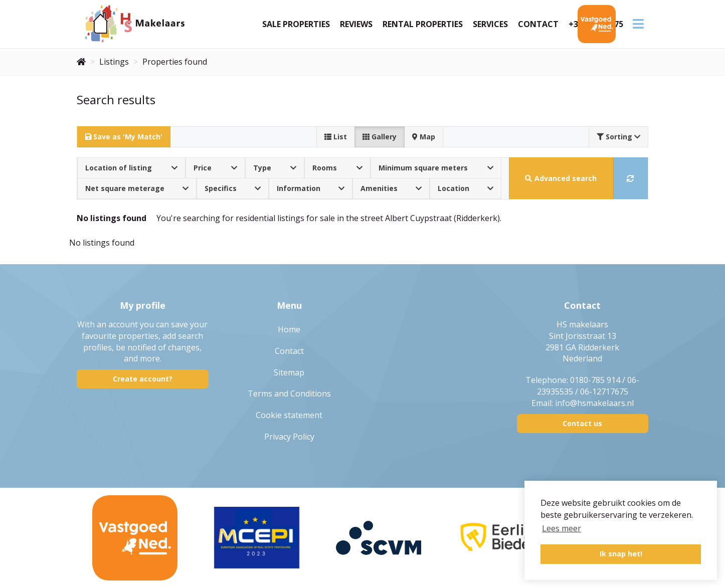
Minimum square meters (436, 168)
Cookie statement (289, 415)
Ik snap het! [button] (621, 554)
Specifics (233, 188)
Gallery (380, 137)
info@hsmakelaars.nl (594, 403)
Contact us (582, 423)
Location (466, 188)
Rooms (337, 168)
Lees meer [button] (562, 528)
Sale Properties (296, 24)
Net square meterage (137, 188)
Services (490, 24)
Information (311, 188)
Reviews (356, 24)
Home (289, 329)
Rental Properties (423, 24)
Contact (538, 24)
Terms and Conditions (289, 394)
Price (215, 168)
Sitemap (289, 372)
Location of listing (131, 168)
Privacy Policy (289, 437)
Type (275, 168)
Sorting (618, 137)
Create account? (143, 379)
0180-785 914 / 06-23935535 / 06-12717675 (588, 386)
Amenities (391, 188)
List (336, 137)
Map (424, 137)
